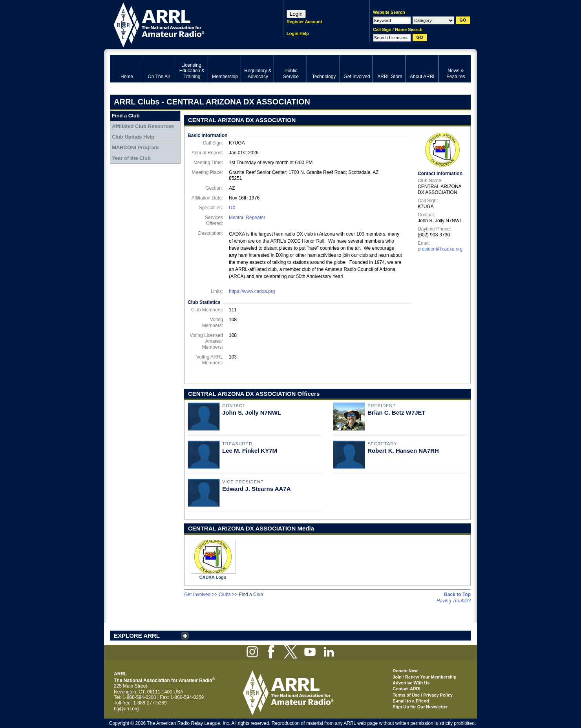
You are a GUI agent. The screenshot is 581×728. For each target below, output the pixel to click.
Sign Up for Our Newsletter (420, 707)
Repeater (255, 218)
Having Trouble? (454, 601)
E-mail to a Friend (411, 701)
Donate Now (405, 671)
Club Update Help (133, 137)
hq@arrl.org (126, 709)
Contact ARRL (407, 689)
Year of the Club (131, 158)
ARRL (186, 24)
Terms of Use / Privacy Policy (423, 695)
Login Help (298, 33)
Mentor (236, 218)
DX (232, 208)
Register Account (304, 22)
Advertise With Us (411, 683)
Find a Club (126, 116)
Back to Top (457, 594)
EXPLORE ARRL (137, 636)
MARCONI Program (135, 147)
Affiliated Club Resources (143, 126)
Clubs (225, 594)
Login (296, 14)
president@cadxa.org (440, 249)
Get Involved (197, 594)
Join (397, 677)
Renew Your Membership (431, 677)
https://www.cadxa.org (252, 291)
